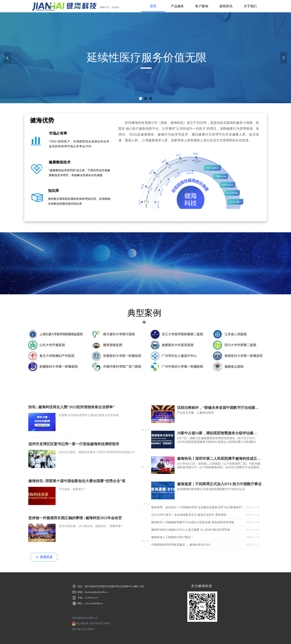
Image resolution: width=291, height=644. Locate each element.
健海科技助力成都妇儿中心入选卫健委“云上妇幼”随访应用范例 (191, 530)
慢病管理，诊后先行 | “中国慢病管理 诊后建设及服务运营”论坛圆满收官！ (198, 507)
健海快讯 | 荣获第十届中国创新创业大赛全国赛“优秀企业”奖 (77, 481)
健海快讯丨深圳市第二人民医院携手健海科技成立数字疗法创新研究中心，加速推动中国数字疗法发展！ (219, 459)
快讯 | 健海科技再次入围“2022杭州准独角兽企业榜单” (71, 407)
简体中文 (105, 7)
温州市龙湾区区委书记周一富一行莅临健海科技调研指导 (74, 444)
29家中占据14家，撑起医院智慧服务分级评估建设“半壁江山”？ (215, 433)
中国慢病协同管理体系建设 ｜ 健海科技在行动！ (182, 545)
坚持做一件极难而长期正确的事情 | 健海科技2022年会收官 (75, 518)
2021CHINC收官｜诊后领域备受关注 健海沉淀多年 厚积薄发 (189, 515)
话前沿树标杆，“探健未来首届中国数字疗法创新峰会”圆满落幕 (218, 408)
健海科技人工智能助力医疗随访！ (172, 537)
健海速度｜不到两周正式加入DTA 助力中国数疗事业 (219, 484)
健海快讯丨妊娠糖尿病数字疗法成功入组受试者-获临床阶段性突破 (193, 522)
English (115, 7)
